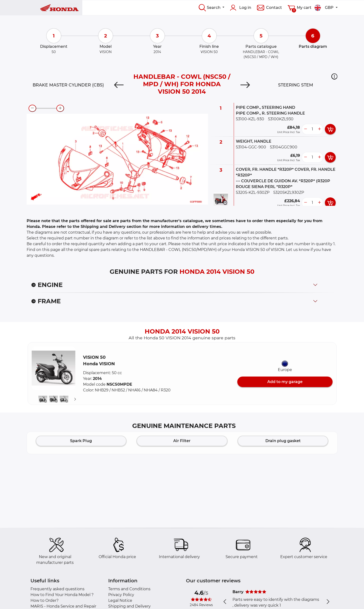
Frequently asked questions (57, 589)
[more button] (319, 129)
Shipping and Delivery (129, 606)
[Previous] (119, 85)
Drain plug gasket (283, 441)
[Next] (245, 85)
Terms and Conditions (129, 589)
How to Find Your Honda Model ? (62, 595)
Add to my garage (285, 382)
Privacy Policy (121, 595)
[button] (334, 76)
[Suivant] (75, 399)
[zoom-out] (32, 108)
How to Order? (45, 600)
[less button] (305, 129)
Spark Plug (81, 441)
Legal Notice (120, 600)
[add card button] (330, 129)
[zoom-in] (60, 108)
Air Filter (182, 441)
